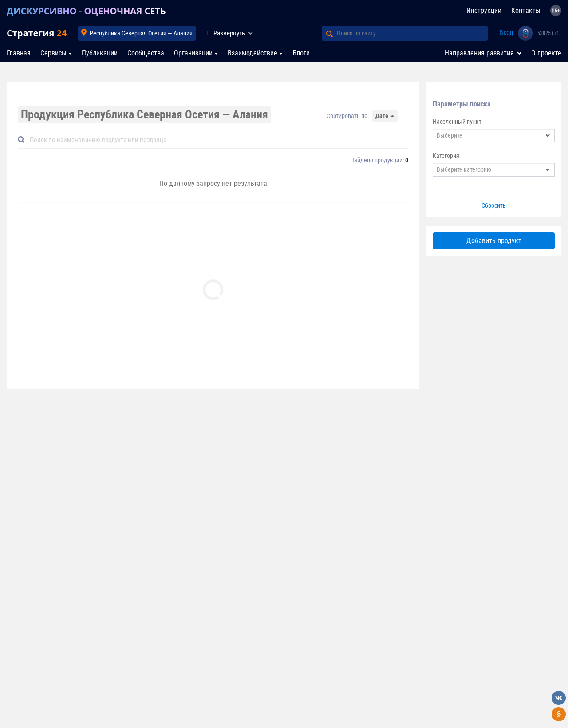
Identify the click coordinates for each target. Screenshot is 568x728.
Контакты (526, 10)
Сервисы (53, 53)
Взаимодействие (252, 53)
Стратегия (37, 33)
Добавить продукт (494, 241)
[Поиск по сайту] (412, 33)
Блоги (301, 53)
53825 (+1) (549, 33)
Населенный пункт (457, 122)
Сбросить (494, 205)
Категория (446, 156)
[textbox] (488, 136)
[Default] (217, 140)
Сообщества (146, 53)
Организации (193, 53)
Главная (19, 53)
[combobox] (494, 136)
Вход (506, 33)
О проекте (546, 53)
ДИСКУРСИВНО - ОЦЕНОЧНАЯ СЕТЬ (86, 11)
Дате (382, 116)
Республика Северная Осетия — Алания (141, 33)
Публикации (100, 53)
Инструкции (484, 10)
